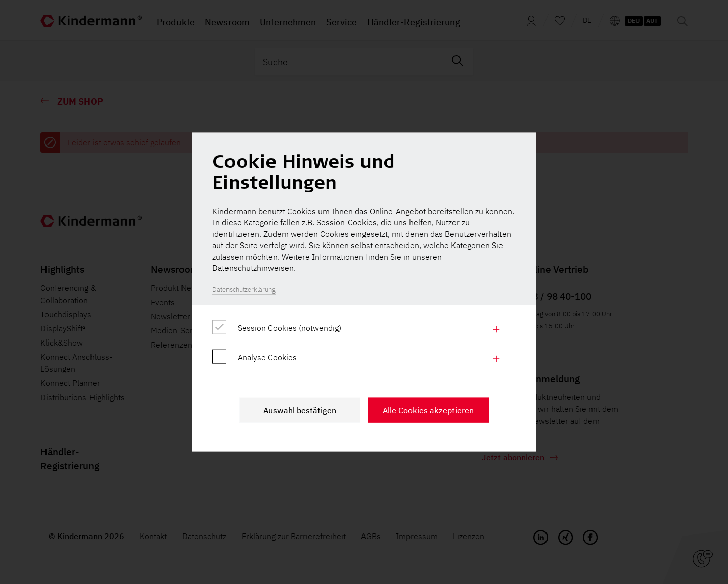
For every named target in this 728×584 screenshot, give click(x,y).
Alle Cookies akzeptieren (428, 410)
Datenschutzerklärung (244, 290)
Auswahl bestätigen (300, 410)
